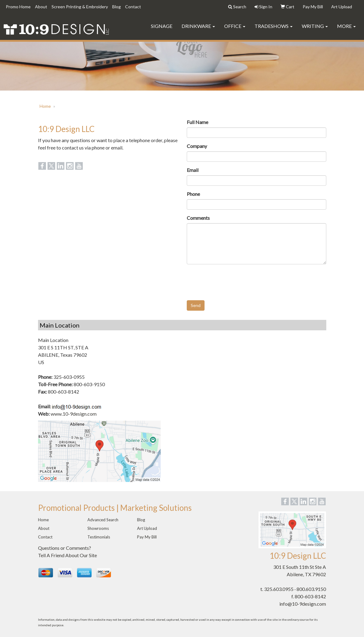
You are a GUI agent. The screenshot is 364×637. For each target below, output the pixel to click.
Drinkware (198, 26)
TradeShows (274, 26)
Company (197, 146)
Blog (117, 7)
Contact (133, 7)
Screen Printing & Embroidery (80, 7)
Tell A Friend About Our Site (67, 555)
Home (45, 106)
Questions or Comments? (65, 548)
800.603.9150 (311, 589)
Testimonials (99, 537)
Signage (162, 26)
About (41, 7)
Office (235, 26)
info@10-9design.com (303, 604)
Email (193, 170)
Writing (315, 26)
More (346, 26)
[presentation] (233, 281)
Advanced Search (103, 520)
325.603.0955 (279, 589)
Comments (198, 218)
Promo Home (18, 7)
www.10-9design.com (74, 414)
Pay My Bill (147, 537)
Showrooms (98, 528)
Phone (193, 194)
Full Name (197, 122)
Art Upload (147, 528)
